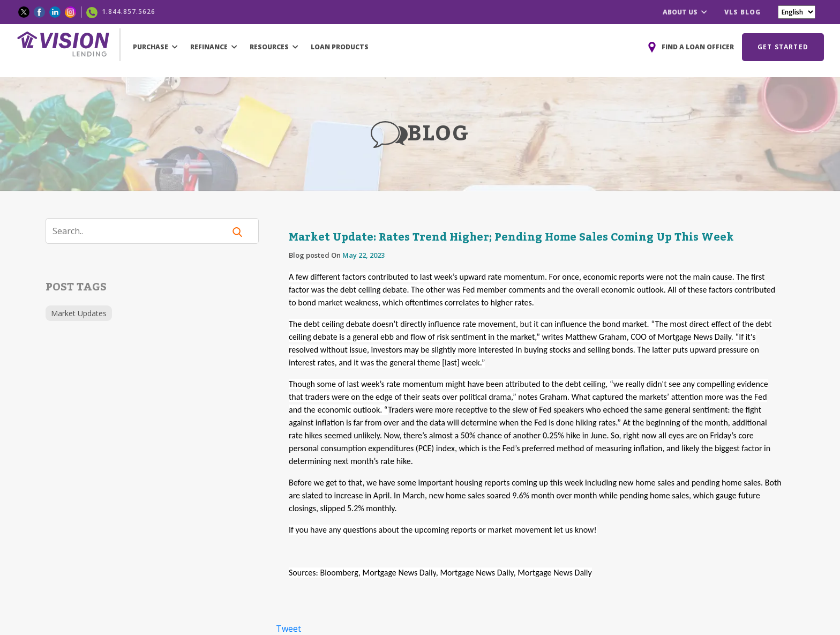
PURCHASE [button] (155, 47)
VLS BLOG (742, 12)
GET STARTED (783, 47)
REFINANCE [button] (214, 47)
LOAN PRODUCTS (340, 47)
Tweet (288, 629)
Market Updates (79, 313)
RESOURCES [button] (274, 47)
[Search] (142, 231)
